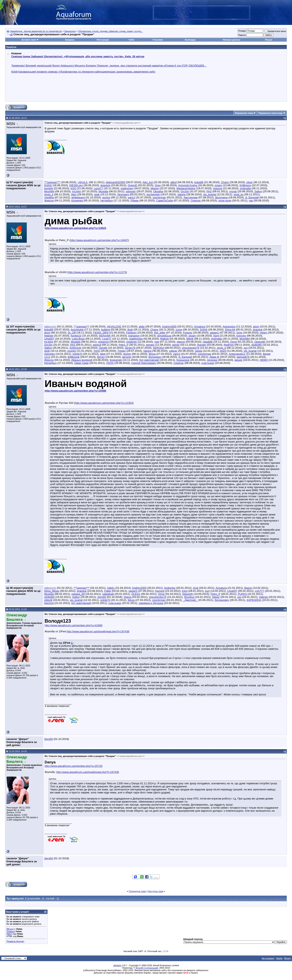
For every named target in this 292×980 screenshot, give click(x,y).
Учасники (158, 40)
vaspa (199, 351)
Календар (190, 40)
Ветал (101, 357)
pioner (176, 345)
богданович (222, 600)
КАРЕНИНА (254, 600)
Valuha (182, 194)
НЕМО (264, 360)
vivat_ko (239, 194)
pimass (150, 345)
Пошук (269, 40)
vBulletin (117, 965)
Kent (216, 336)
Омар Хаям (81, 363)
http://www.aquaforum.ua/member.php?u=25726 (74, 766)
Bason (248, 588)
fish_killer (160, 333)
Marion (155, 188)
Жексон (49, 200)
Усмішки (11, 931)
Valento (263, 597)
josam (218, 185)
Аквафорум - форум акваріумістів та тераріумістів (36, 31)
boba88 (199, 182)
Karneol (160, 591)
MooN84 (49, 191)
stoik (97, 194)
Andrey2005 (169, 326)
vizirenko (50, 354)
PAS (209, 191)
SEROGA (159, 348)
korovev (241, 336)
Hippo (264, 333)
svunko (72, 351)
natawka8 (108, 594)
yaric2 (131, 197)
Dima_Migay (52, 591)
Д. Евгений (252, 197)
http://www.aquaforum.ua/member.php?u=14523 (75, 228)
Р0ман (134, 200)
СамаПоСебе (165, 200)
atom (256, 326)
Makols (164, 339)
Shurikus (189, 597)
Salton (258, 191)
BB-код (10, 929)
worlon (106, 197)
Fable (108, 591)
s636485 (256, 345)
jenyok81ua (164, 336)
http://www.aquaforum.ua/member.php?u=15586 (75, 391)
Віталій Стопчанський (147, 968)
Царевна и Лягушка (151, 603)
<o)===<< (50, 326)
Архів (279, 958)
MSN (11, 124)
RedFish (229, 345)
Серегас (196, 200)
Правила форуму (15, 941)
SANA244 (76, 348)
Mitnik (190, 339)
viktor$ (48, 600)
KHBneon (245, 185)
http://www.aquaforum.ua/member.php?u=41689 (74, 625)
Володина (221, 197)
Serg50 (102, 597)
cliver (250, 182)
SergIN (103, 348)
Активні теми (28, 40)
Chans (225, 182)
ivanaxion (134, 336)
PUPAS (242, 594)
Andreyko (170, 588)
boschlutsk (77, 330)
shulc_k (49, 194)
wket (103, 354)
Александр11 (237, 354)
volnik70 (77, 354)
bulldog (106, 330)
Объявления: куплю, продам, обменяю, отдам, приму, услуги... (110, 31)
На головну (268, 958)
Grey (158, 185)
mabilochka (136, 339)
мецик (238, 360)
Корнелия (116, 360)
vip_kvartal (210, 194)
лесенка (212, 360)
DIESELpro (76, 185)
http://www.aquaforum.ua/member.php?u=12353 (104, 403)
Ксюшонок (183, 360)
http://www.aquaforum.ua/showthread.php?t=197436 (98, 631)
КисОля (49, 603)
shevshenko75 (191, 348)
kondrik (49, 188)
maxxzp (218, 188)
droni (47, 333)
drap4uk (105, 185)
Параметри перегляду (270, 113)
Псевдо (242, 31)
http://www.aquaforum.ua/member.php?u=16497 (99, 240)
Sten (74, 194)
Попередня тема (137, 891)
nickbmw (132, 342)
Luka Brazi (78, 339)
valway (173, 351)
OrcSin (185, 191)
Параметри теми (244, 113)
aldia (142, 326)
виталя (127, 357)
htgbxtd (49, 336)
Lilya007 (49, 339)
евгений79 (243, 357)
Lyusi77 (98, 188)
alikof (173, 182)
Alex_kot (148, 182)
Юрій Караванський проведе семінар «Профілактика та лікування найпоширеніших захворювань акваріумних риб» (83, 72)
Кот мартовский (149, 360)
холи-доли (225, 200)
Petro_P (123, 345)
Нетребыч (107, 200)
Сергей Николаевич (144, 363)
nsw (157, 342)
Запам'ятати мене (275, 31)
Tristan (121, 351)
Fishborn (131, 333)
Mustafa (103, 191)
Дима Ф (214, 357)
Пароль (242, 35)
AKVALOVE (114, 326)
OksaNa (158, 191)
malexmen (127, 188)
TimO (97, 351)
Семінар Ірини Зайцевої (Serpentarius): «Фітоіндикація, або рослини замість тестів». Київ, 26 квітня (78, 56)
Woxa (152, 354)
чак (251, 200)
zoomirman (159, 197)
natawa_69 (78, 594)
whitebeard (78, 197)
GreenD (133, 185)
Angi (196, 588)
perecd (97, 345)
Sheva (128, 597)
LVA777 (259, 591)
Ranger (202, 345)
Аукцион (70, 40)
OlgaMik (208, 342)
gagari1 (214, 333)
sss (246, 348)
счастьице (208, 363)
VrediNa (49, 197)
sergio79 (130, 348)
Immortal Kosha (188, 185)
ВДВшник (74, 357)
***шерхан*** (52, 182)
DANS (48, 185)
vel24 (223, 351)
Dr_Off (72, 333)
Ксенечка (77, 200)
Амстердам (191, 197)
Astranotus (229, 326)
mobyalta (245, 188)
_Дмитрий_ (190, 600)
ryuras (233, 191)
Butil (130, 330)
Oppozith (260, 342)
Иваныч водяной (82, 360)
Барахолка (70, 31)
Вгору (288, 958)
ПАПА (110, 363)
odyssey (131, 191)
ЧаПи (132, 40)
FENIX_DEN (101, 333)
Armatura (200, 326)
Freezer (188, 333)
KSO (73, 188)
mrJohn (76, 191)
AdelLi (111, 588)
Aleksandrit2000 (115, 182)
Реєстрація (103, 40)
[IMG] (9, 934)
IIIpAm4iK (105, 336)
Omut (233, 342)
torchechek (153, 194)
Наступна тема (156, 891)
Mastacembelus (186, 188)
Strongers (123, 194)
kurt (207, 591)
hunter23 (76, 336)
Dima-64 (230, 330)
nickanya (103, 342)
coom (179, 330)
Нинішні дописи (232, 40)
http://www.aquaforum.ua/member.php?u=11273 (97, 272)
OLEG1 (136, 594)
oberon (181, 342)
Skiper (216, 597)
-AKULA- (83, 182)
